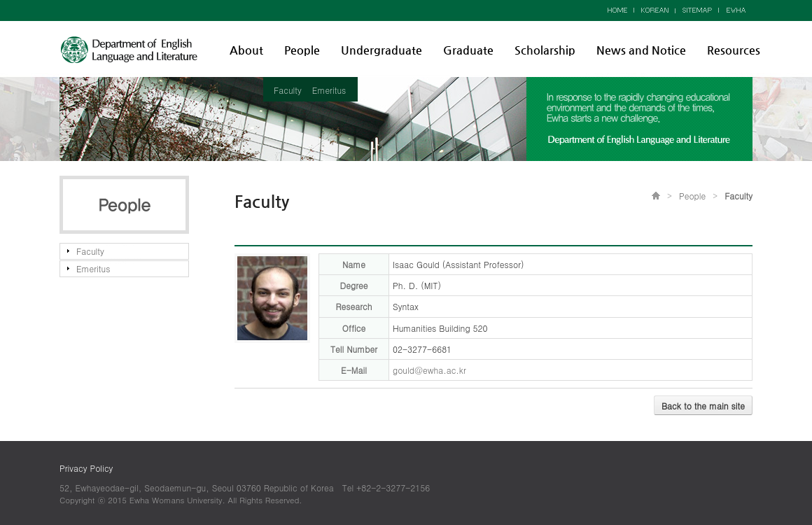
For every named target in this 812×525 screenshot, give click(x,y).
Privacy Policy (86, 468)
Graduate (468, 50)
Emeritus (329, 90)
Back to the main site (703, 406)
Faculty (288, 90)
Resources (734, 50)
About (246, 50)
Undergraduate (381, 50)
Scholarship (545, 50)
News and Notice (641, 50)
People (302, 50)
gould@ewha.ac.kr (429, 370)
